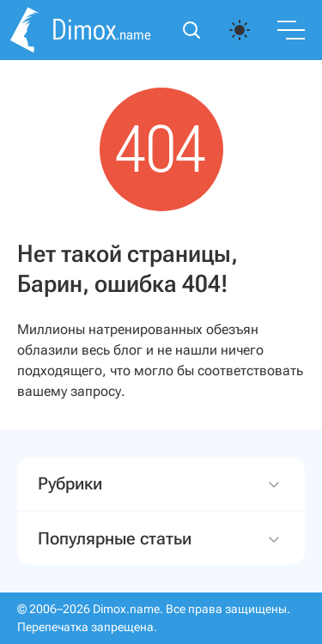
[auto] (240, 30)
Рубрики (161, 484)
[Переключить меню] (291, 30)
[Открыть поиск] (191, 30)
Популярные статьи (161, 539)
